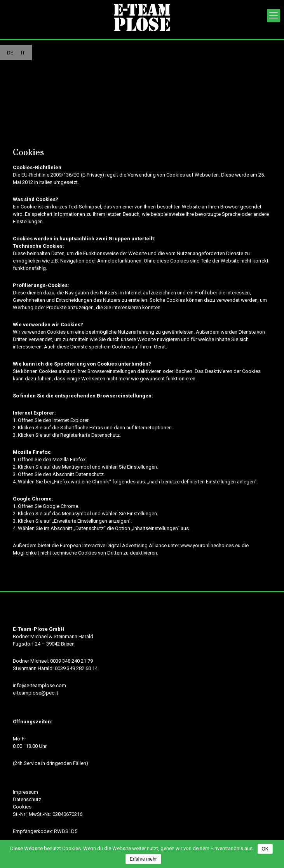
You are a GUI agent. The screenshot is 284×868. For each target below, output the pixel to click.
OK (265, 849)
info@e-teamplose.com (39, 685)
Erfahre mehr (143, 859)
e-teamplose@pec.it (36, 693)
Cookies (22, 807)
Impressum (25, 792)
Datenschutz (27, 799)
